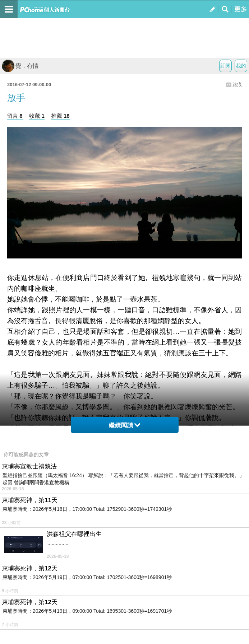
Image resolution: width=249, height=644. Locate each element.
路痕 (237, 85)
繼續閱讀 (124, 425)
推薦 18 (61, 116)
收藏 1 (37, 116)
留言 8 (15, 116)
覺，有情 (20, 66)
